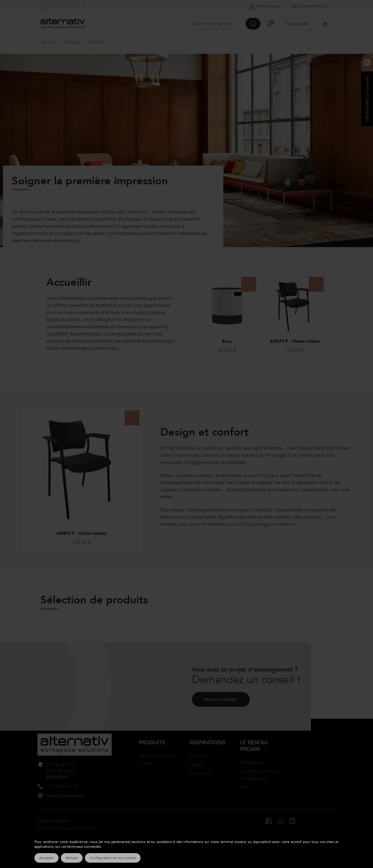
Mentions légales (53, 821)
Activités (71, 42)
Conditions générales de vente (66, 828)
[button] (269, 24)
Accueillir (95, 42)
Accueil (49, 42)
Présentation (252, 762)
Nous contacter (221, 699)
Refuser (72, 858)
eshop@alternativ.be (65, 796)
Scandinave (200, 773)
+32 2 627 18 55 (62, 786)
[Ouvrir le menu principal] (325, 24)
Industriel (198, 756)
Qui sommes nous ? (311, 6)
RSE (244, 787)
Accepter (46, 858)
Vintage (197, 765)
